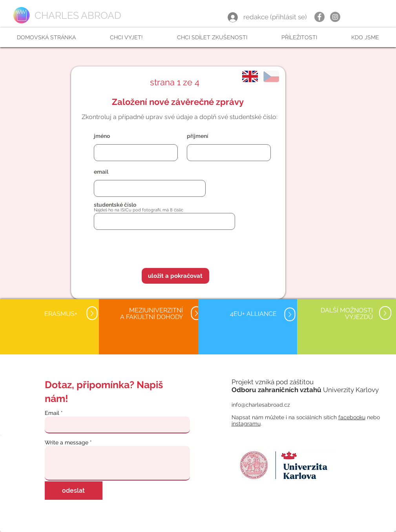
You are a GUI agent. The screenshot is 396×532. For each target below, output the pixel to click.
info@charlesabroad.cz (261, 405)
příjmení (198, 136)
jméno (102, 136)
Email (52, 413)
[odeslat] (74, 491)
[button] (126, 37)
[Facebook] (319, 17)
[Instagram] (335, 17)
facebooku (352, 417)
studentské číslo (115, 205)
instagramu (246, 424)
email (101, 172)
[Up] (92, 313)
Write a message (67, 442)
